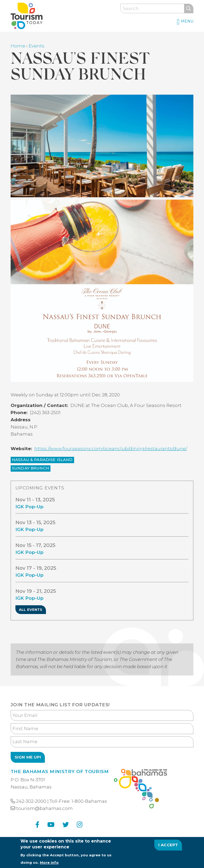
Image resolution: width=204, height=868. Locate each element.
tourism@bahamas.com (44, 808)
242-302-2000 (31, 801)
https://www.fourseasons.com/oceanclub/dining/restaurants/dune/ (111, 449)
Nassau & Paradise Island (42, 460)
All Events (31, 610)
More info (49, 864)
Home (18, 46)
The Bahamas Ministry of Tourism (60, 771)
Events (37, 46)
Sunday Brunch (31, 468)
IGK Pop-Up (29, 512)
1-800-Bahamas (89, 801)
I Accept (168, 846)
